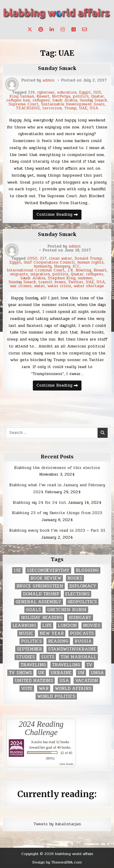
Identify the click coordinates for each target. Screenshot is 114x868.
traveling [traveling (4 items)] (33, 665)
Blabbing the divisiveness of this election (57, 468)
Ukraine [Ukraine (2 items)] (61, 673)
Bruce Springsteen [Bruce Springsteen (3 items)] (40, 586)
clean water (60, 259)
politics (81, 96)
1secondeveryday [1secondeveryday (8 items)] (48, 570)
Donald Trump (88, 259)
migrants (19, 274)
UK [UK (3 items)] (41, 673)
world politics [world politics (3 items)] (56, 696)
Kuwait (43, 96)
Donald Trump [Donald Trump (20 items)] (41, 594)
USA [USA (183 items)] (64, 681)
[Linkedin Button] (52, 29)
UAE (83, 108)
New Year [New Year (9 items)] (52, 633)
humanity (43, 266)
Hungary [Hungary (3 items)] (80, 618)
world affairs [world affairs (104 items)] (73, 688)
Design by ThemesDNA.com (57, 862)
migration (40, 274)
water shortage (89, 286)
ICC (76, 266)
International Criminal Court (36, 270)
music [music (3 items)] (26, 633)
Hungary (62, 266)
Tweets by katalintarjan (57, 824)
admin (48, 80)
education (67, 93)
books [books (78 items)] (75, 578)
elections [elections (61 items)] (78, 594)
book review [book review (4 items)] (46, 578)
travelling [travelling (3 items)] (66, 665)
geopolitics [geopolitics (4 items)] (82, 602)
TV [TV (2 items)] (89, 665)
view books (67, 764)
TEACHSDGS (28, 108)
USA (94, 108)
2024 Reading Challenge (41, 728)
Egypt (85, 93)
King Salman (22, 96)
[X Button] (30, 29)
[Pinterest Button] (41, 29)
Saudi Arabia (65, 100)
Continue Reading (59, 215)
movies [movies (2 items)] (92, 625)
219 (31, 93)
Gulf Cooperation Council (49, 263)
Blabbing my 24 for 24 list (40, 503)
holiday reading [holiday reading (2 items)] (42, 618)
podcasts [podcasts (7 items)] (82, 633)
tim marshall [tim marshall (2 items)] (78, 657)
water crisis (59, 286)
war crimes (21, 286)
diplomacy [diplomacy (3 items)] (83, 586)
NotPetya (61, 96)
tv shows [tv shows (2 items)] (20, 673)
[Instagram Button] (63, 29)
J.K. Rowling (79, 270)
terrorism (52, 108)
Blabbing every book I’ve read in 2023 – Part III (57, 530)
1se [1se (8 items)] (17, 570)
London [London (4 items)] (67, 625)
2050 (32, 259)
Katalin (37, 742)
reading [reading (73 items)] (58, 641)
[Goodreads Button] (74, 29)
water (40, 286)
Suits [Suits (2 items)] (48, 657)
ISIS (97, 93)
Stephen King (62, 278)
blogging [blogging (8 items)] (87, 570)
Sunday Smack (57, 68)
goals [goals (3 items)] (33, 610)
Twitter (76, 282)
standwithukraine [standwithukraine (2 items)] (72, 649)
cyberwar (46, 93)
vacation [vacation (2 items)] (87, 681)
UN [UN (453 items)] (81, 673)
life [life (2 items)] (47, 625)
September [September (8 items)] (29, 649)
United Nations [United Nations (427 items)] (34, 681)
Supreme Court (24, 104)
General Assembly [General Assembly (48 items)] (38, 602)
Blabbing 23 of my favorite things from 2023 (57, 513)
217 (43, 259)
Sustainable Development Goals (73, 104)
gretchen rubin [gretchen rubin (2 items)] (67, 610)
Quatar (98, 96)
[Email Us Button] (85, 29)
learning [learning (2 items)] (24, 625)
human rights (90, 263)
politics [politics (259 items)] (31, 641)
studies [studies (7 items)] (26, 657)
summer (85, 278)
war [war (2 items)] (44, 688)
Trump (70, 108)
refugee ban (18, 100)
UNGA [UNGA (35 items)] (97, 673)
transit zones (52, 282)
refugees (41, 100)
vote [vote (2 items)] (27, 688)
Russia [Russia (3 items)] (83, 641)
